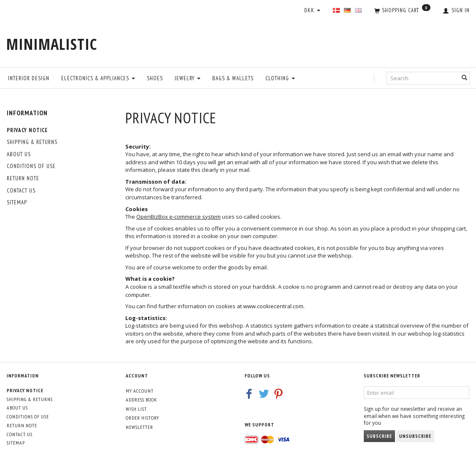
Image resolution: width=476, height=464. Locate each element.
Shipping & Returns (32, 142)
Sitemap (17, 202)
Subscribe (379, 436)
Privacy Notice (27, 130)
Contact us (21, 191)
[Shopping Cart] (402, 11)
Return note (23, 178)
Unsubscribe (415, 436)
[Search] (465, 78)
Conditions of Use (31, 166)
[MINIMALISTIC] (52, 44)
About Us (19, 154)
